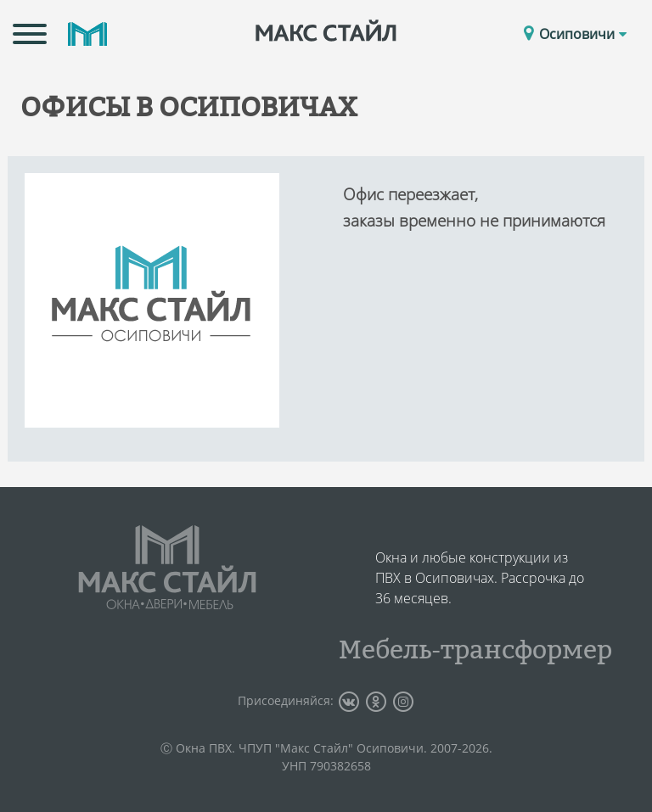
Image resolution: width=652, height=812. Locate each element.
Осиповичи (583, 34)
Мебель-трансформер (475, 649)
